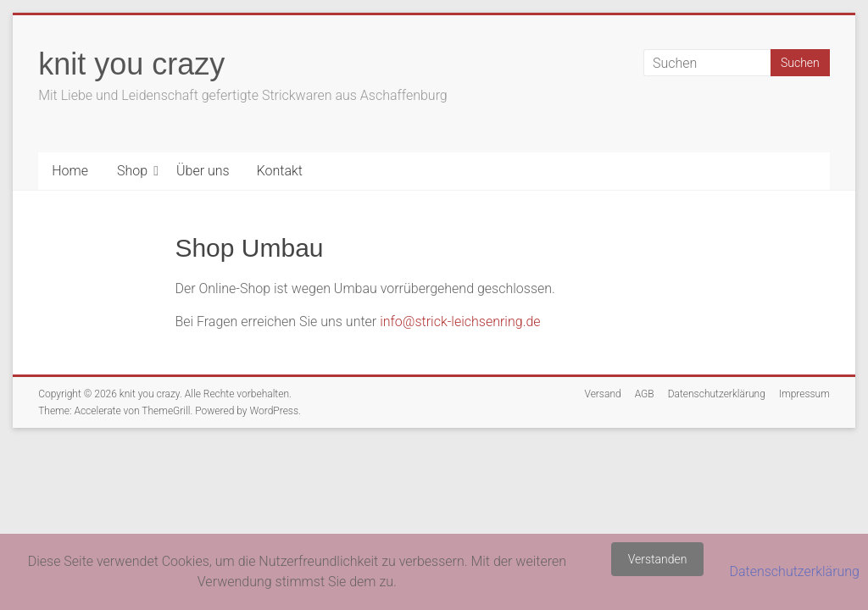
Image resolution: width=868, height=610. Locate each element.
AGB (645, 394)
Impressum (804, 394)
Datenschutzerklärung (717, 394)
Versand (602, 394)
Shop (132, 171)
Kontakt (280, 171)
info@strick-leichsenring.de (460, 322)
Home (70, 171)
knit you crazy (131, 64)
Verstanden (658, 559)
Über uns (203, 171)
